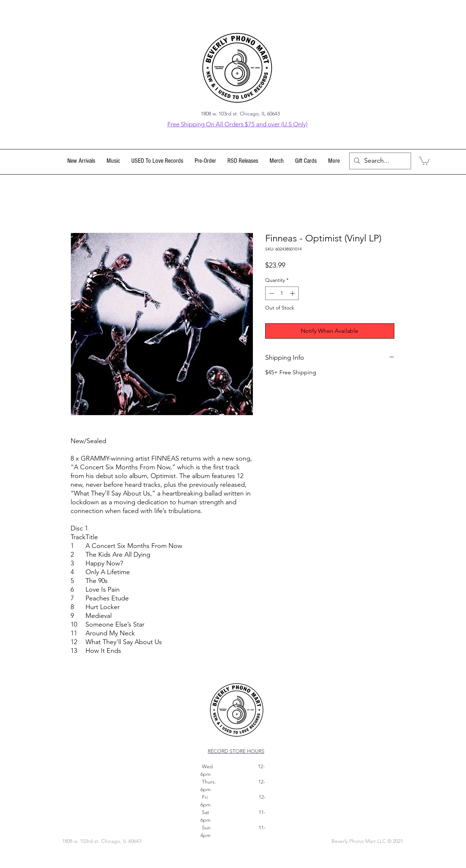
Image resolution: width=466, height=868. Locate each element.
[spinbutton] (282, 293)
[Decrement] (271, 293)
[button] (113, 161)
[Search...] (380, 161)
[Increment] (293, 293)
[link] (424, 160)
